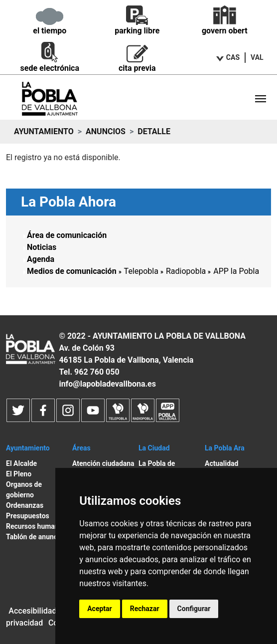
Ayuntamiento (44, 131)
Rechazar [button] (145, 609)
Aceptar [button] (100, 609)
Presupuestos (28, 516)
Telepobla (141, 271)
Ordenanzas (25, 505)
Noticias (42, 247)
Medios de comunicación (72, 271)
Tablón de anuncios (36, 537)
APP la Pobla (236, 271)
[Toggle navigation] (261, 99)
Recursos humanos (36, 526)
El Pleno (19, 474)
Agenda (41, 259)
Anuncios (106, 131)
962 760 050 (97, 372)
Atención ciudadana (103, 463)
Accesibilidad (32, 611)
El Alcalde (21, 463)
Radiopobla (186, 271)
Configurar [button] (194, 609)
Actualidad (221, 463)
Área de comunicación (67, 235)
